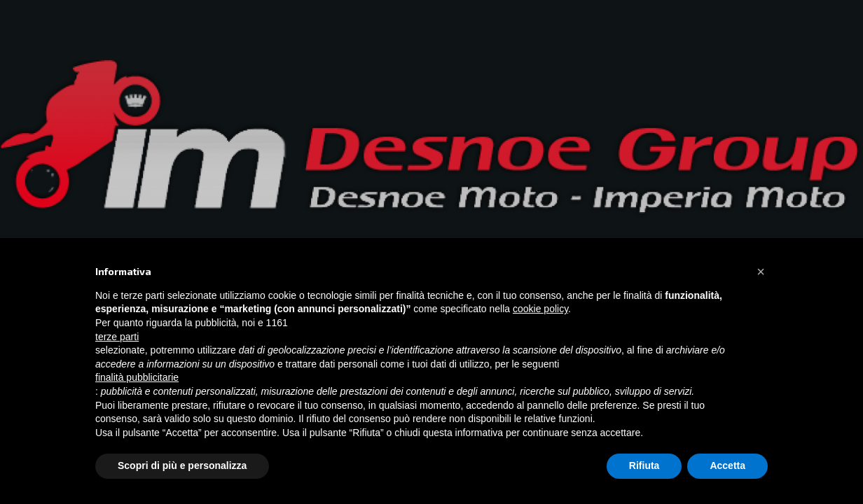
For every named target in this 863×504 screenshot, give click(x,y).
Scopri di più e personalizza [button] (182, 465)
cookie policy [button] (540, 309)
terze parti (117, 337)
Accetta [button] (727, 465)
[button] (761, 272)
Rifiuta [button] (644, 465)
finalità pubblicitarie (137, 377)
